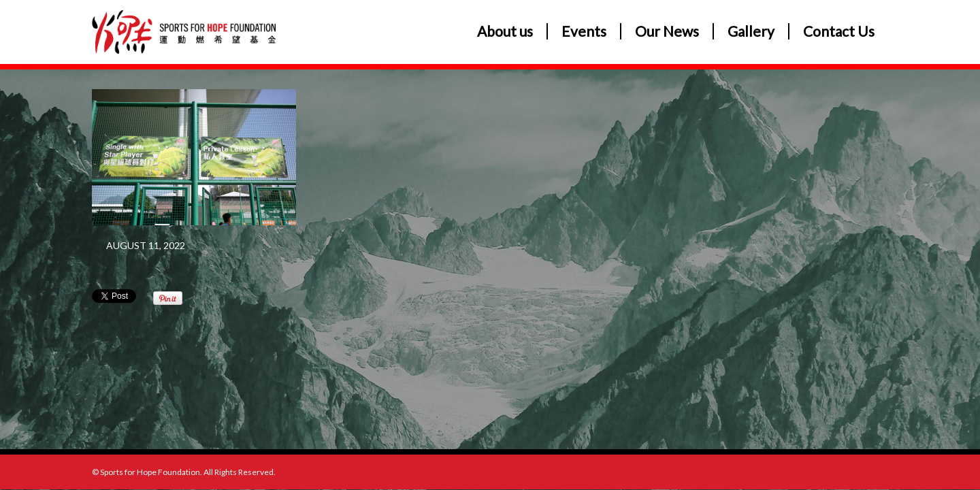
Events (584, 31)
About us (505, 31)
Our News (667, 31)
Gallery (751, 31)
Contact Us (839, 31)
